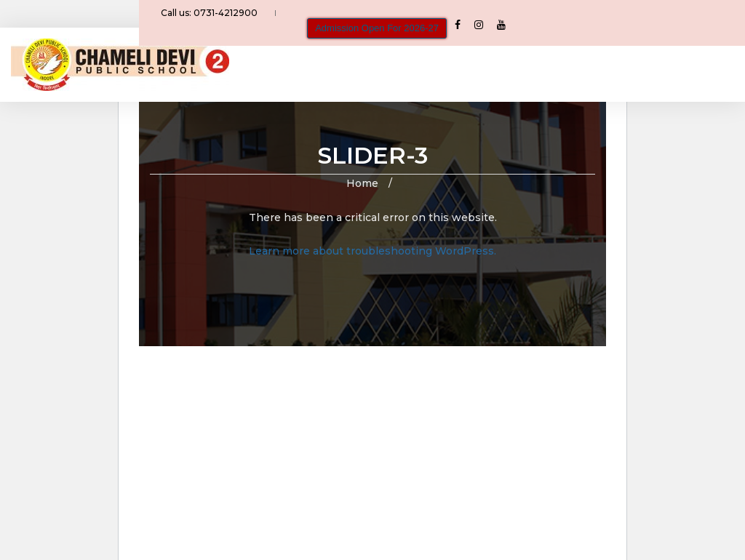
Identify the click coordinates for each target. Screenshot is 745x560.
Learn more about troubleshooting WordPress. (372, 251)
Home (362, 183)
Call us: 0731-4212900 (218, 17)
